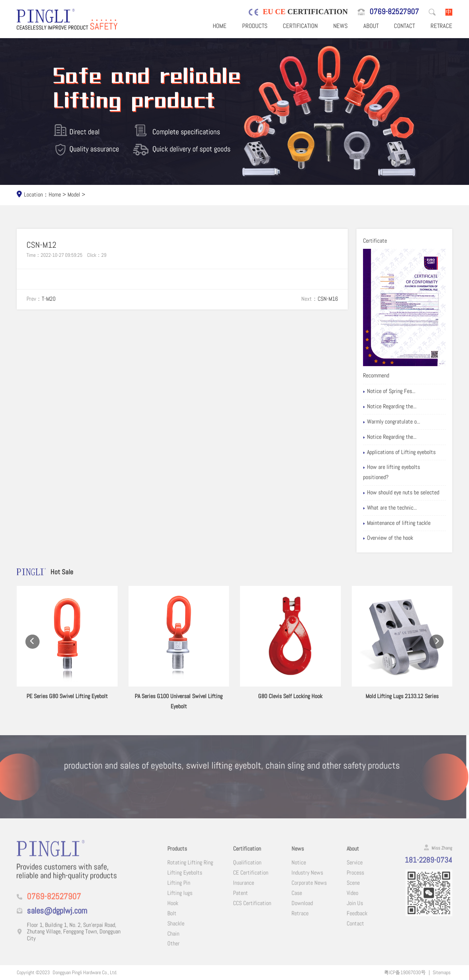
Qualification (247, 869)
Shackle (176, 930)
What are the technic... (390, 508)
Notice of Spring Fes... (389, 392)
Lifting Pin (179, 890)
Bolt (172, 920)
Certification (300, 26)
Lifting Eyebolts (185, 879)
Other (174, 950)
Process (355, 879)
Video (352, 899)
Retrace (441, 26)
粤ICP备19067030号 (405, 972)
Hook (173, 910)
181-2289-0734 (429, 867)
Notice (299, 869)
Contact (404, 26)
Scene (353, 890)
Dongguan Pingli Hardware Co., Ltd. (85, 972)
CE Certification (251, 879)
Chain (173, 940)
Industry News (307, 879)
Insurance (244, 890)
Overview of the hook (388, 538)
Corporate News (309, 890)
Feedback (357, 920)
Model (74, 195)
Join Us (355, 910)
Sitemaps (442, 972)
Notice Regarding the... (390, 407)
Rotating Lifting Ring (190, 869)
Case (297, 899)
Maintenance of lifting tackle (397, 523)
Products (255, 26)
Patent (240, 899)
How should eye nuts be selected (401, 493)
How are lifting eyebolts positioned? (391, 472)
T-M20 (49, 299)
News (340, 26)
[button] (32, 651)
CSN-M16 (328, 299)
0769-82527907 (394, 12)
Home (220, 26)
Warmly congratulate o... (391, 422)
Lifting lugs (180, 899)
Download (302, 910)
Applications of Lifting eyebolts (399, 453)
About (371, 26)
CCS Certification (252, 910)
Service (355, 869)
